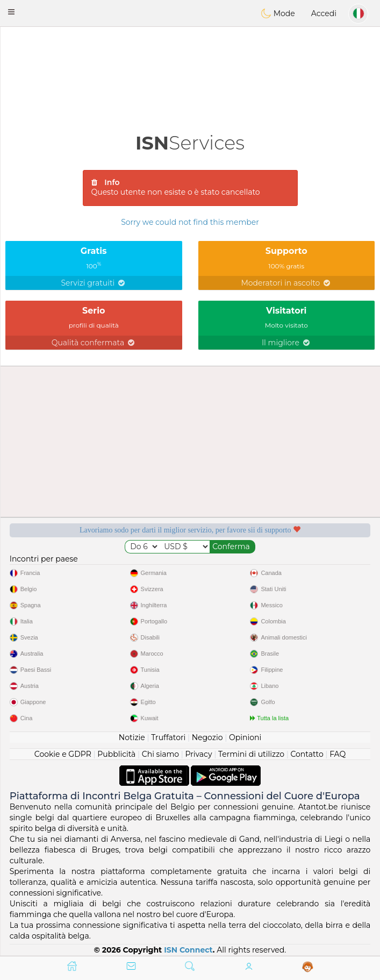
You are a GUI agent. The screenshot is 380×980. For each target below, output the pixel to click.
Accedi (324, 13)
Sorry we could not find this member (190, 222)
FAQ (338, 754)
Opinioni (245, 737)
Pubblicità (116, 754)
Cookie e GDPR (63, 754)
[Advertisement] (190, 56)
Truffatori (168, 737)
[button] (11, 12)
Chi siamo (160, 754)
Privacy (199, 754)
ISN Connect (188, 950)
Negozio (207, 737)
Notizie (132, 737)
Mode (278, 13)
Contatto (307, 754)
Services (190, 143)
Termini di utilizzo (251, 754)
